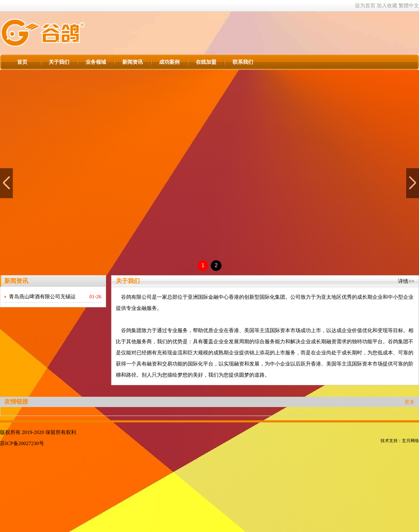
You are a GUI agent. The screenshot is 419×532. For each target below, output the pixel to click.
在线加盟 (206, 62)
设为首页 (365, 6)
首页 (22, 62)
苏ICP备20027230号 (22, 443)
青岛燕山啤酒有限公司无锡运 (42, 297)
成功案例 (169, 62)
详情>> (406, 281)
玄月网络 (410, 441)
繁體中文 (409, 6)
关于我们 (59, 62)
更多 (410, 402)
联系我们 (243, 62)
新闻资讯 (133, 62)
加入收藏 (387, 6)
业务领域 (96, 62)
